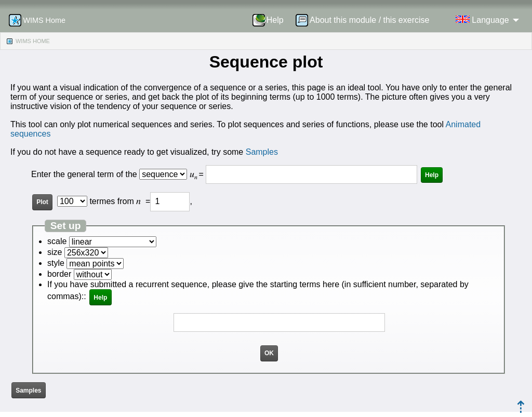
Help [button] (432, 175)
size (55, 252)
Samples (262, 152)
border (59, 274)
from (129, 201)
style (56, 263)
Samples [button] (28, 391)
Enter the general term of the (85, 174)
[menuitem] (271, 20)
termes (102, 201)
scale (57, 241)
